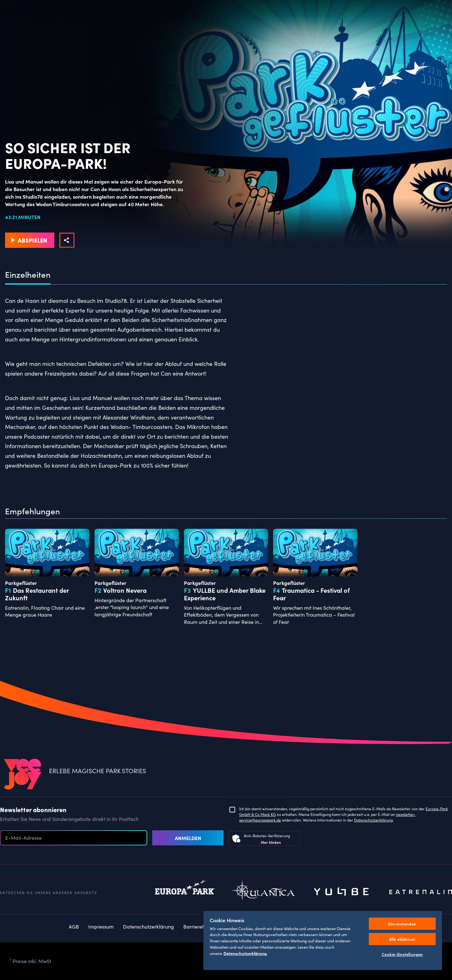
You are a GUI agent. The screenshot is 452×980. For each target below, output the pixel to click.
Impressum (101, 926)
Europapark (185, 892)
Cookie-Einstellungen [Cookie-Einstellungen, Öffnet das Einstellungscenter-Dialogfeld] (402, 954)
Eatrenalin (421, 892)
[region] (323, 940)
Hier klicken (271, 842)
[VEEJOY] (23, 774)
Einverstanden (402, 924)
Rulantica (264, 892)
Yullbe (342, 892)
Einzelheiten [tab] (28, 275)
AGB (74, 926)
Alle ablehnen (402, 939)
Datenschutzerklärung (373, 820)
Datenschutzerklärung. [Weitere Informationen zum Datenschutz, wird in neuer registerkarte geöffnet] (245, 953)
